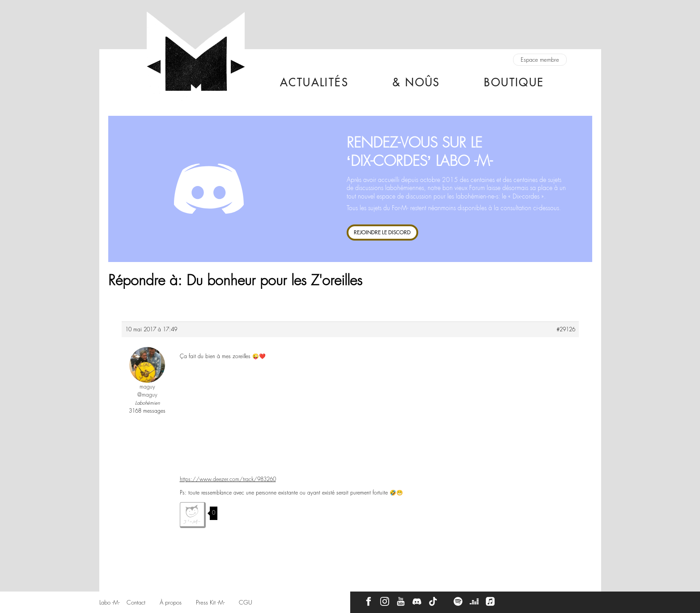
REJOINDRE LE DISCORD (382, 232)
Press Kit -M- (210, 602)
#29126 (566, 330)
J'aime (193, 515)
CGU (246, 602)
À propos (171, 602)
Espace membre (540, 60)
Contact (136, 602)
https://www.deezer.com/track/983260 (228, 479)
